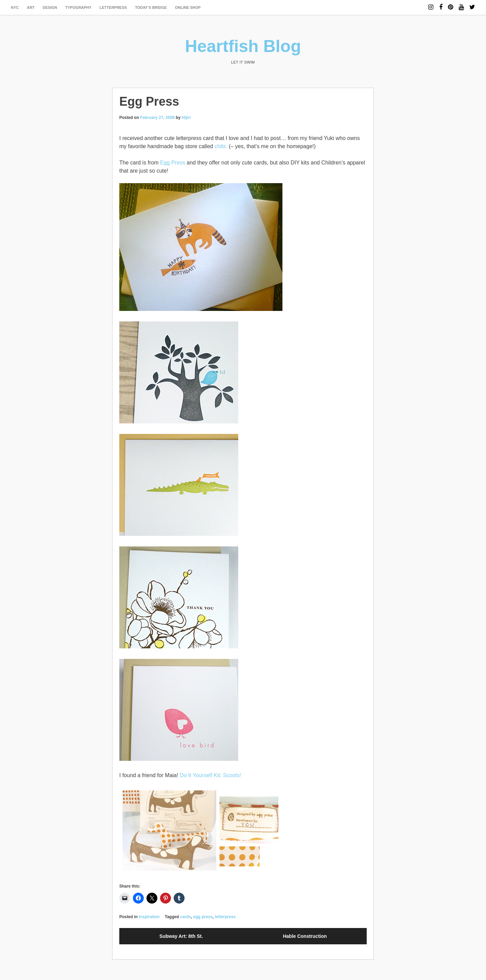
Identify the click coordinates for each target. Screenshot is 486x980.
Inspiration (149, 917)
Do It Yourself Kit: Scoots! (211, 775)
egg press (203, 917)
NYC (15, 7)
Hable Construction (305, 936)
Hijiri (186, 118)
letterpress (113, 7)
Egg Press (173, 163)
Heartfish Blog (243, 46)
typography (78, 7)
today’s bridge (151, 7)
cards (186, 917)
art (31, 7)
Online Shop (188, 7)
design (50, 7)
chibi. (221, 146)
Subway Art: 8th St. (181, 936)
